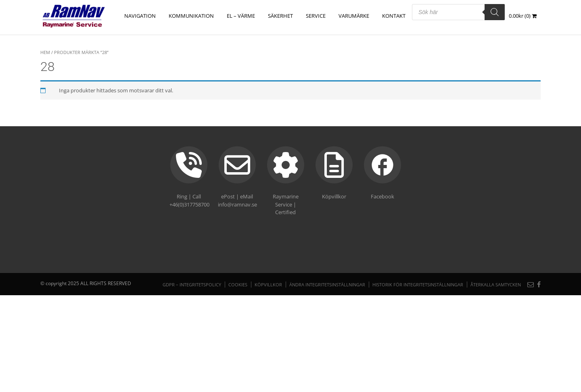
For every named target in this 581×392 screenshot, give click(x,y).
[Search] (495, 12)
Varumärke (354, 16)
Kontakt (394, 16)
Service (316, 16)
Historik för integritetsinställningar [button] (418, 285)
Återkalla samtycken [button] (496, 285)
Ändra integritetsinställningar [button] (327, 285)
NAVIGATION (140, 16)
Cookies (238, 285)
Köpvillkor (268, 285)
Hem (45, 52)
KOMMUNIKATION (191, 16)
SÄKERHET (280, 16)
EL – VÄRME (241, 16)
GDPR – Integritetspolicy (192, 285)
